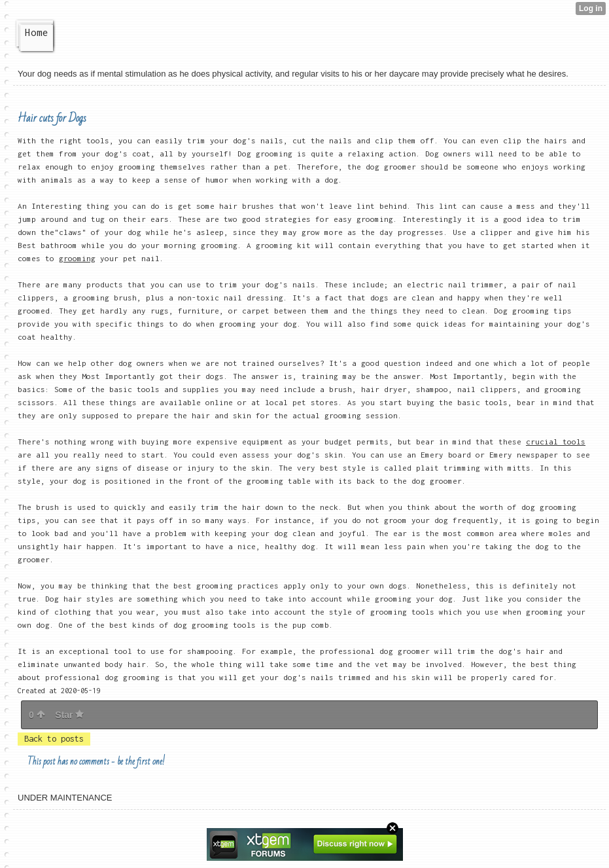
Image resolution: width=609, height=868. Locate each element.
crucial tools (556, 442)
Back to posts (54, 739)
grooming (77, 258)
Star (69, 715)
